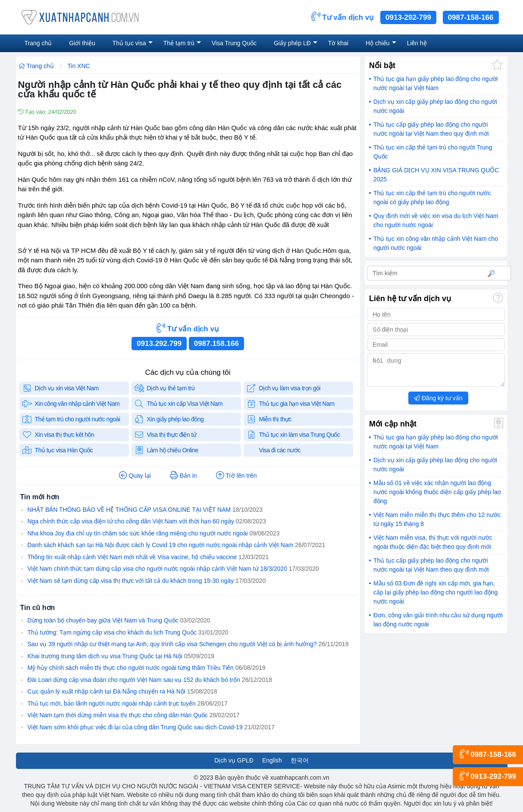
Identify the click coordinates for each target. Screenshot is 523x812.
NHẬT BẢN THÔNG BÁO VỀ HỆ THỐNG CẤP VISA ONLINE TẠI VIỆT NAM (129, 510)
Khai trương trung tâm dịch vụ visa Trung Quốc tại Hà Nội (105, 656)
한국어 (300, 760)
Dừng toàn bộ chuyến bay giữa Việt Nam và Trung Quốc (103, 620)
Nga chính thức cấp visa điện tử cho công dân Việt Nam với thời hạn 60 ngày (131, 521)
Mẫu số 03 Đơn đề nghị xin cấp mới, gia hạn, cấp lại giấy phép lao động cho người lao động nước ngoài (435, 597)
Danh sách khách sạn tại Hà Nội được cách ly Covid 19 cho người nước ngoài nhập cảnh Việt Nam (161, 545)
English (272, 760)
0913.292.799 (159, 344)
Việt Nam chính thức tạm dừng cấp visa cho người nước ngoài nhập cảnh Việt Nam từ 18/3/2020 (157, 569)
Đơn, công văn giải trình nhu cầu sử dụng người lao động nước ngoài (438, 625)
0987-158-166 (471, 17)
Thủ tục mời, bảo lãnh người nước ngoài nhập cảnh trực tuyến (112, 703)
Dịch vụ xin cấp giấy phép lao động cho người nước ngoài (435, 106)
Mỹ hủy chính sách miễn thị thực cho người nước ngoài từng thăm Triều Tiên (131, 668)
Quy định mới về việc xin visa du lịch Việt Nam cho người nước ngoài (436, 220)
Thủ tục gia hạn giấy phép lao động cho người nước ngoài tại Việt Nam (436, 83)
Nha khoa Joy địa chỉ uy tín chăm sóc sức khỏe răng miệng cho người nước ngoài (138, 533)
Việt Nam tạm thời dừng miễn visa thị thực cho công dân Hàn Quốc (118, 715)
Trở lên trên (236, 476)
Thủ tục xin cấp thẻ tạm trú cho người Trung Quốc (433, 152)
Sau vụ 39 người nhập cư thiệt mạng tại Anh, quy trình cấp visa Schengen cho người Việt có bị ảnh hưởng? (172, 644)
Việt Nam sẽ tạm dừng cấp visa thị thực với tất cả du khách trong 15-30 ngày (131, 581)
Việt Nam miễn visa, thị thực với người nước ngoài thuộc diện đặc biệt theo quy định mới (433, 547)
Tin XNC (78, 66)
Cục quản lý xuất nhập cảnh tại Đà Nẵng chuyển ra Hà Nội (106, 691)
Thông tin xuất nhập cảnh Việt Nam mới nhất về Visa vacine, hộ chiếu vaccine (132, 557)
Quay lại (135, 476)
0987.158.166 (216, 344)
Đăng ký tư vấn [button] (438, 403)
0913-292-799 (408, 17)
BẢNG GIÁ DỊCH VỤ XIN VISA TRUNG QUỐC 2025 (436, 175)
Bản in (183, 476)
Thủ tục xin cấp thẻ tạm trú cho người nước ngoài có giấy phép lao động (432, 198)
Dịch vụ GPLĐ (234, 760)
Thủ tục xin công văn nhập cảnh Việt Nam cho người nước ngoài (436, 243)
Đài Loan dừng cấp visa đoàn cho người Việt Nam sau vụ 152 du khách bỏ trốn (134, 680)
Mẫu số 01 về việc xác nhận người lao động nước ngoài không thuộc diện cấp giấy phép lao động (437, 497)
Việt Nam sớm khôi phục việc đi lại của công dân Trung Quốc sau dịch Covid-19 (135, 727)
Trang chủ (36, 66)
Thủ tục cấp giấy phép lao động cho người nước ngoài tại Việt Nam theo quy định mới (431, 129)
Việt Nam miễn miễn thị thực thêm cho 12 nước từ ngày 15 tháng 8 (437, 524)
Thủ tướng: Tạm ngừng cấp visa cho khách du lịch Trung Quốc (112, 632)
